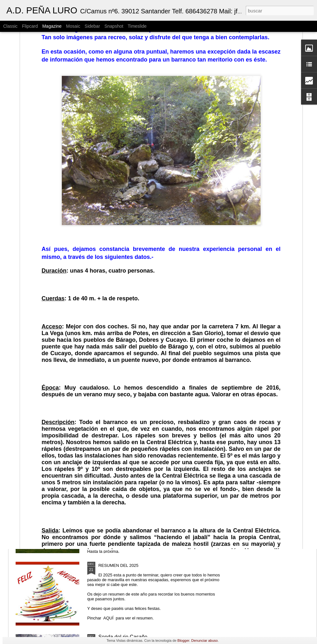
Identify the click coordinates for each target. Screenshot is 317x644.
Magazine (52, 26)
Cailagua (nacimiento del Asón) (134, 492)
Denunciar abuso (204, 640)
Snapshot (114, 26)
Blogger (183, 640)
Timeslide (137, 26)
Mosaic (73, 26)
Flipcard (30, 26)
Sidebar (92, 26)
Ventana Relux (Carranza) (128, 420)
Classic (10, 26)
